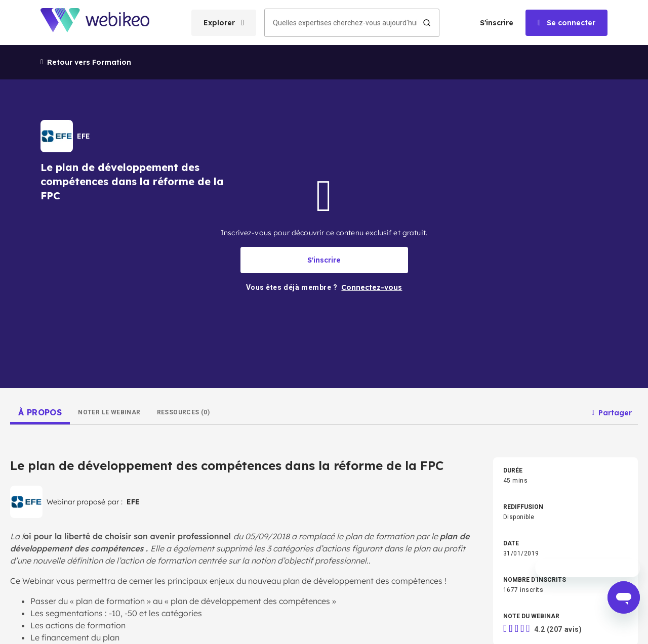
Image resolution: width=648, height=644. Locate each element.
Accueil (13, 435)
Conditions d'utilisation (265, 585)
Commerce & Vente (189, 416)
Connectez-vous (30, 507)
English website (418, 585)
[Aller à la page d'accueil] (104, 23)
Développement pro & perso (200, 368)
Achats (499, 400)
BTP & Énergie (181, 433)
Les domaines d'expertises (50, 459)
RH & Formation (510, 384)
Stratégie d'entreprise (356, 368)
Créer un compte (31, 483)
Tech (332, 384)
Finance (173, 400)
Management (507, 368)
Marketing (176, 384)
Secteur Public (509, 416)
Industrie (338, 416)
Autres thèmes (347, 433)
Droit (332, 400)
